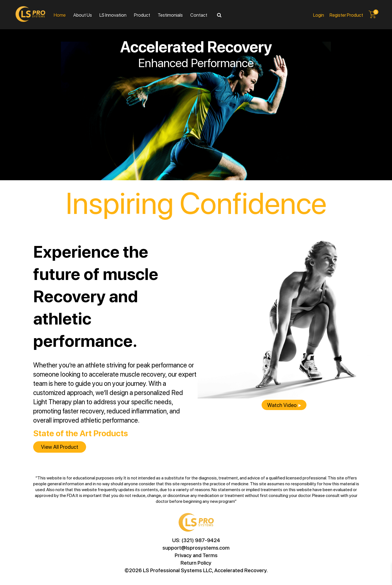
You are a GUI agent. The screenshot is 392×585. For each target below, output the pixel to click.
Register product (346, 15)
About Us (83, 15)
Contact (199, 15)
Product (142, 15)
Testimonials (170, 15)
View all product (60, 447)
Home (60, 15)
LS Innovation (113, 15)
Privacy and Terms (196, 555)
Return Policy (196, 563)
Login (319, 15)
